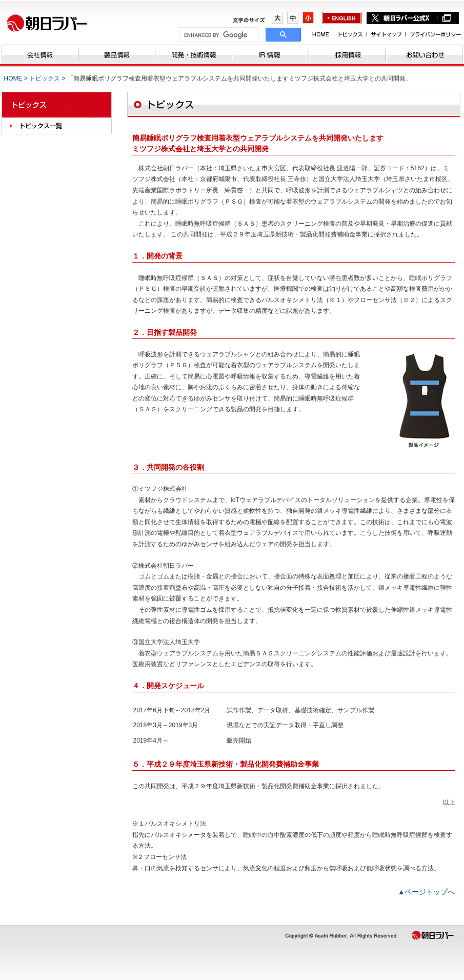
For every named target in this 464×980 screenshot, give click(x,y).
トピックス (350, 34)
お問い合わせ (425, 55)
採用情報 (348, 55)
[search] (218, 35)
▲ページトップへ (427, 892)
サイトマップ (386, 34)
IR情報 (271, 55)
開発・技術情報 (194, 55)
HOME (321, 34)
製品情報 (117, 55)
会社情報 (40, 55)
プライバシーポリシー (433, 34)
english (342, 18)
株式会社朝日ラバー (53, 23)
